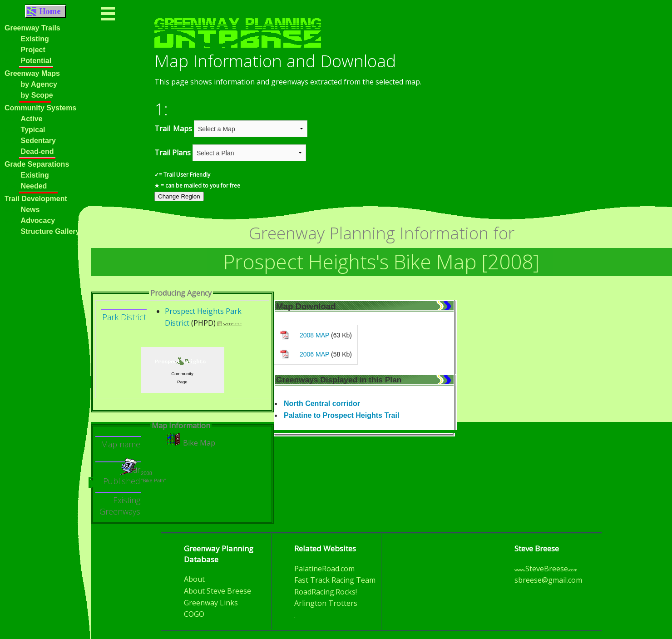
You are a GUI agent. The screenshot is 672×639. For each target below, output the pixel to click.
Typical (33, 130)
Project (33, 50)
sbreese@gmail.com (548, 580)
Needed (34, 186)
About (194, 579)
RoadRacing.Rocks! (326, 592)
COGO (194, 614)
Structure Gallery (50, 231)
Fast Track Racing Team (335, 580)
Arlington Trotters (326, 603)
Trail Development (36, 199)
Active (32, 119)
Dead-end (37, 151)
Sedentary (38, 141)
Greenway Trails (32, 28)
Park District (124, 317)
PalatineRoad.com (324, 569)
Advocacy (38, 220)
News (22, 210)
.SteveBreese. (546, 569)
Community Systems (40, 108)
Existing (35, 39)
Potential (36, 61)
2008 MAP (314, 335)
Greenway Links (211, 603)
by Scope (37, 95)
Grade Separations (37, 164)
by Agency (39, 84)
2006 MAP (314, 354)
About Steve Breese (217, 591)
